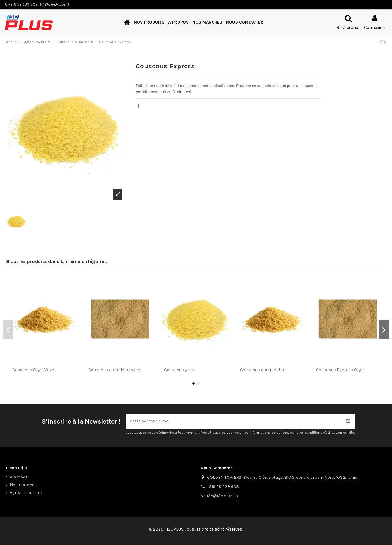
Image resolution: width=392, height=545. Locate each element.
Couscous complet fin (262, 370)
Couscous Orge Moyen (34, 370)
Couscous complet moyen (114, 370)
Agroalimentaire (26, 492)
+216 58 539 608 (223, 487)
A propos (19, 477)
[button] (149, 23)
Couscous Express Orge (340, 370)
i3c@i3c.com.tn (222, 496)
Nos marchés (23, 485)
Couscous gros (179, 370)
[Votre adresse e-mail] (234, 421)
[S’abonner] (348, 421)
